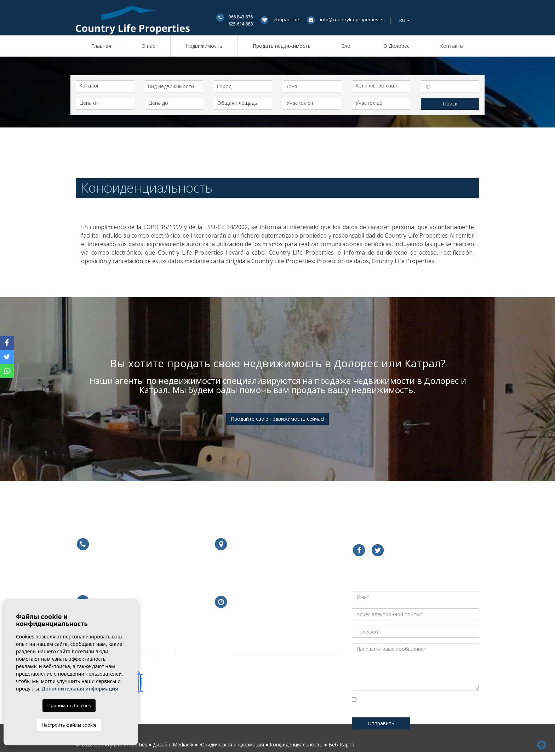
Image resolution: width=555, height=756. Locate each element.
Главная (101, 46)
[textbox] (176, 86)
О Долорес (396, 46)
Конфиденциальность (296, 744)
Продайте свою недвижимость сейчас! (277, 419)
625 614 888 (241, 24)
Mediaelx (183, 744)
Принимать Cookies (69, 705)
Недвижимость (204, 46)
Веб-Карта (341, 744)
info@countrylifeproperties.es (352, 19)
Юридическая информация (232, 744)
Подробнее (250, 573)
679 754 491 (154, 573)
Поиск (450, 104)
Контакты (452, 46)
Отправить (381, 723)
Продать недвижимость (282, 46)
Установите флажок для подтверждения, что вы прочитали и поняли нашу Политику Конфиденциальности (409, 705)
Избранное (286, 19)
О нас (148, 46)
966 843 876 (241, 17)
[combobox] (174, 86)
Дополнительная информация (80, 689)
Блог (347, 46)
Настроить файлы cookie (69, 725)
